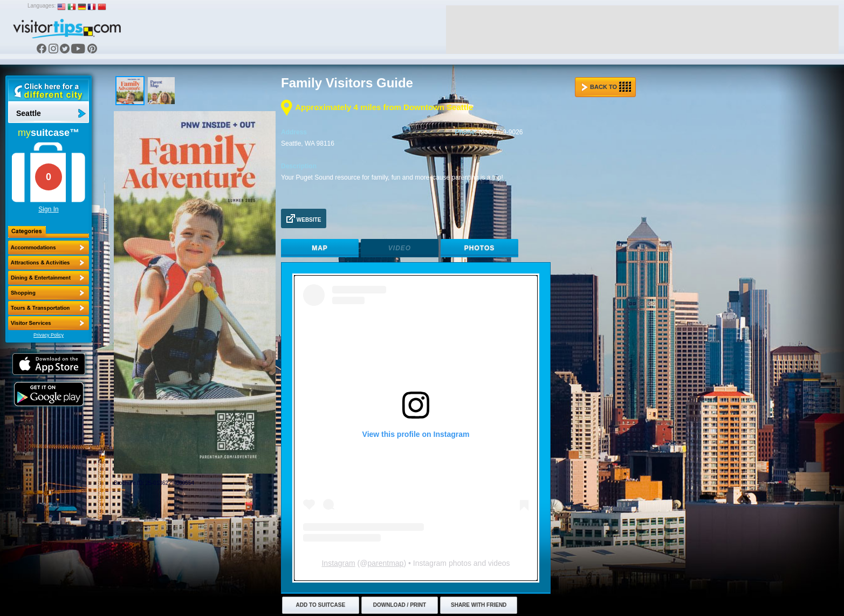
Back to (606, 87)
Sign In (48, 209)
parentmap (385, 563)
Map (320, 248)
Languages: (42, 6)
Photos (479, 248)
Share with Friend (479, 605)
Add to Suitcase (321, 605)
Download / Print (400, 605)
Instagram (338, 563)
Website (304, 218)
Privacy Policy (49, 335)
